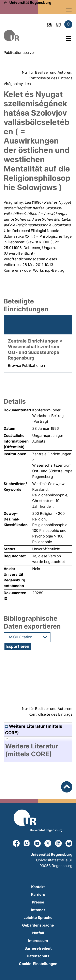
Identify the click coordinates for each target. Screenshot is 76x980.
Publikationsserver (19, 53)
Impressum (38, 941)
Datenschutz (38, 956)
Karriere (38, 894)
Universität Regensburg (30, 3)
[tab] (38, 750)
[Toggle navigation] (69, 10)
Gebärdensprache (38, 925)
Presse (38, 902)
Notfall (38, 933)
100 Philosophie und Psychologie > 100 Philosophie (49, 536)
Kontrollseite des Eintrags (50, 78)
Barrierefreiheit (38, 948)
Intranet (38, 910)
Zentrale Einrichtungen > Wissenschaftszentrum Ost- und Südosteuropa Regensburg (52, 465)
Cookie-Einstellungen (38, 964)
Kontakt (38, 887)
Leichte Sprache (38, 918)
